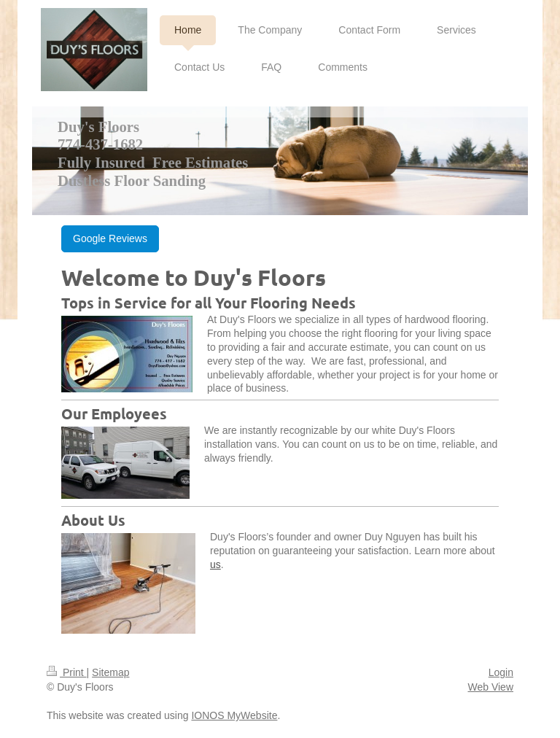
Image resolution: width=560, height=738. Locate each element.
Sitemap (110, 672)
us (215, 564)
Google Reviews (110, 238)
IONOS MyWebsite (234, 715)
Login (501, 672)
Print (67, 672)
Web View (490, 687)
